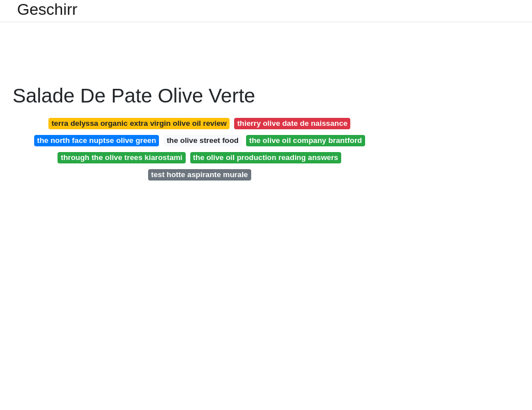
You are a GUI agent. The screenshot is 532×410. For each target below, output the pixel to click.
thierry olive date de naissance (292, 123)
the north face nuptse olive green (97, 140)
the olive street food (203, 140)
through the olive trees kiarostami (122, 157)
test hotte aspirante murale (199, 175)
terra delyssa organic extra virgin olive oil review (139, 123)
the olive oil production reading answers (266, 157)
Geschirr (47, 10)
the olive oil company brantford (305, 140)
